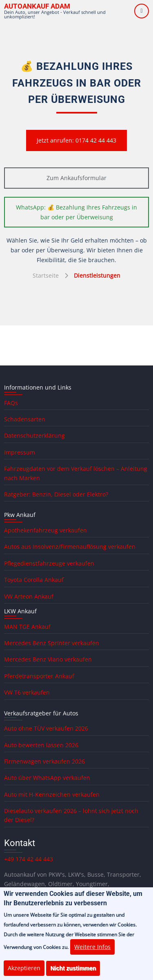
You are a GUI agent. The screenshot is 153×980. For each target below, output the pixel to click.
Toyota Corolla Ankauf (34, 580)
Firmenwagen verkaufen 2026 (44, 761)
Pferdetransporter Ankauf (39, 676)
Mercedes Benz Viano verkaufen (48, 659)
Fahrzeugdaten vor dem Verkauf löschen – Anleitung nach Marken (76, 473)
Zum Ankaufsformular (76, 178)
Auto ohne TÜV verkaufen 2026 (46, 728)
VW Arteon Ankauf (29, 596)
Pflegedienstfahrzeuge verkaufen (49, 563)
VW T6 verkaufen (27, 692)
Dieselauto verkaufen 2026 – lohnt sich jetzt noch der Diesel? (71, 815)
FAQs (11, 403)
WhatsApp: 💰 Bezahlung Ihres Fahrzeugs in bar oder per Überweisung (76, 212)
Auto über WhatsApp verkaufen (47, 778)
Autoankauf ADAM (37, 6)
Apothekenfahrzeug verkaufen (45, 530)
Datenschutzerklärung (34, 435)
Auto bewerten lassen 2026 (41, 745)
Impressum (20, 452)
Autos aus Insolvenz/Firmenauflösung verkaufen (70, 547)
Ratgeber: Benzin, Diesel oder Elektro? (56, 494)
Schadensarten (25, 419)
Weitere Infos (92, 952)
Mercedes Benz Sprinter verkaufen (52, 643)
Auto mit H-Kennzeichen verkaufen (52, 794)
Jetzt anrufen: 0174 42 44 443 (76, 140)
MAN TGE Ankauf (27, 627)
